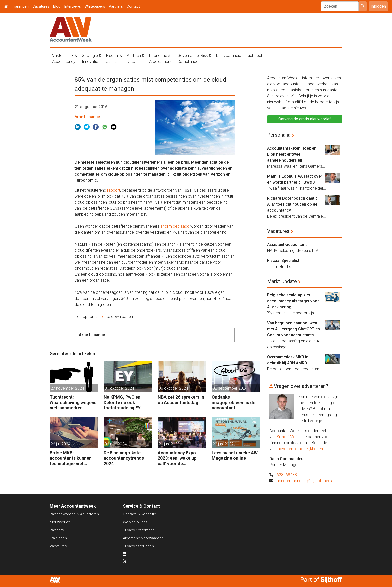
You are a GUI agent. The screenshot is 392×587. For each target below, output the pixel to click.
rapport (114, 190)
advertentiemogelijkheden (300, 449)
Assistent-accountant (287, 245)
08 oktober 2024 (173, 388)
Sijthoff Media (289, 437)
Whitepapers (95, 6)
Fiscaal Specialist (283, 261)
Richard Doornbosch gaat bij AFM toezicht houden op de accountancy (293, 204)
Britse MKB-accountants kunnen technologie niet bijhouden (71, 458)
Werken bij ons (135, 522)
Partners (116, 6)
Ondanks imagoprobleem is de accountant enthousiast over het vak (234, 402)
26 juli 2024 (61, 444)
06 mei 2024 (116, 444)
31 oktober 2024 (119, 388)
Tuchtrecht (255, 55)
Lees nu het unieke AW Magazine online (235, 456)
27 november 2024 (67, 388)
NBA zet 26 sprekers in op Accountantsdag (181, 400)
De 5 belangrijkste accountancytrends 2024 (124, 458)
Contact (133, 6)
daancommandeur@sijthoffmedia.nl (306, 481)
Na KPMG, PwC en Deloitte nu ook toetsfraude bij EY (122, 402)
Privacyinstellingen (138, 546)
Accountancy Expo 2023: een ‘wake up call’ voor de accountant (177, 458)
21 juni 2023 (169, 444)
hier (103, 316)
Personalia (279, 135)
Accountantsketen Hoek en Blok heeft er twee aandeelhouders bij (292, 154)
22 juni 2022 (223, 444)
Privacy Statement (138, 530)
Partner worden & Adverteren (74, 514)
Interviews (73, 6)
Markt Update (282, 281)
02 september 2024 (230, 388)
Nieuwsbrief (60, 522)
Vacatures (41, 6)
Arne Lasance (87, 117)
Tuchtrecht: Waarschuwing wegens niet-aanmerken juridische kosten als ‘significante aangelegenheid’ (73, 402)
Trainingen (20, 6)
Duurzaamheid (229, 55)
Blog (57, 6)
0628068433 (286, 475)
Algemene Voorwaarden (143, 538)
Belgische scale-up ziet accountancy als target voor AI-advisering (293, 301)
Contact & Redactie (140, 514)
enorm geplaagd (175, 226)
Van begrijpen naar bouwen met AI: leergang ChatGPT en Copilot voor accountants (294, 329)
